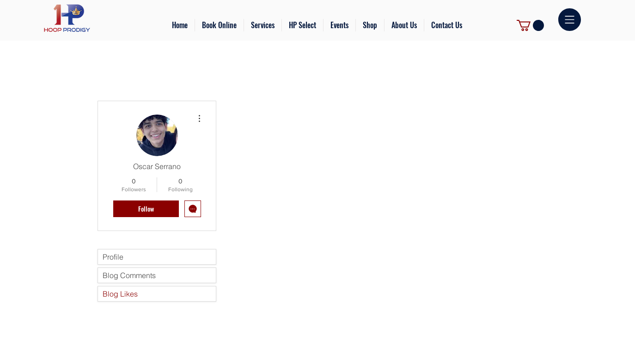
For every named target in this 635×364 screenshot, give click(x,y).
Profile (113, 257)
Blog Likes (120, 294)
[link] (530, 25)
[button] (263, 25)
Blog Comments (129, 275)
